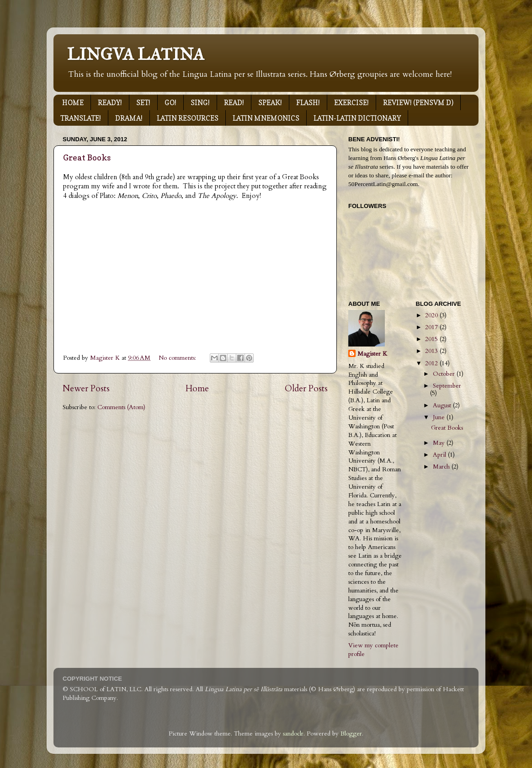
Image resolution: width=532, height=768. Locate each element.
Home (197, 389)
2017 (432, 327)
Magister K (372, 354)
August (443, 405)
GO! (170, 103)
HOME (73, 103)
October (445, 374)
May (440, 443)
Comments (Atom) (121, 407)
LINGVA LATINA (136, 54)
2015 (432, 339)
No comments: (178, 358)
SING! (200, 103)
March (442, 467)
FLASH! (308, 103)
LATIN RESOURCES (188, 118)
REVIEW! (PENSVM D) (418, 103)
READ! (234, 103)
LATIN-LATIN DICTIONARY (357, 118)
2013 (432, 351)
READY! (110, 103)
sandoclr (293, 734)
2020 (432, 315)
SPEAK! (270, 103)
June (440, 417)
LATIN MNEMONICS (266, 118)
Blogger (351, 734)
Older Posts (306, 389)
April (440, 455)
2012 (432, 363)
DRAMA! (129, 118)
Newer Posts (86, 389)
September (447, 386)
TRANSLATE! (81, 118)
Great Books (87, 157)
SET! (143, 103)
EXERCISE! (351, 103)
